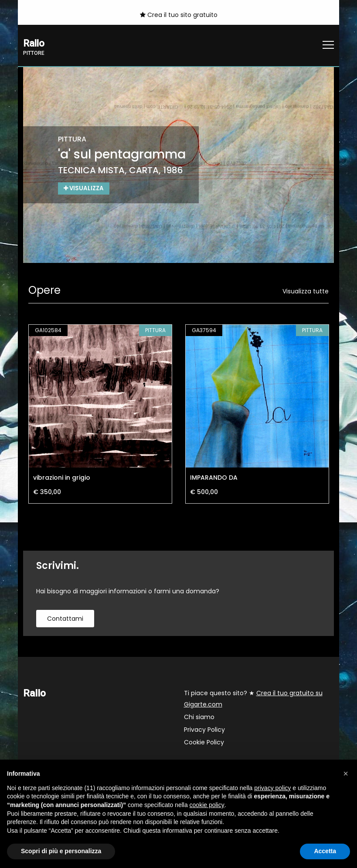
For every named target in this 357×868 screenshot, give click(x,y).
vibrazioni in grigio (62, 478)
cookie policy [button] (207, 805)
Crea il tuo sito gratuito (179, 15)
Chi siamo (199, 717)
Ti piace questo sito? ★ (253, 699)
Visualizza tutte (306, 292)
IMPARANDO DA (214, 478)
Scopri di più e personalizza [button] (61, 851)
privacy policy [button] (272, 788)
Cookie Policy (204, 743)
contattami (65, 619)
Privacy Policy (204, 730)
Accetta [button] (325, 851)
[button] (346, 774)
